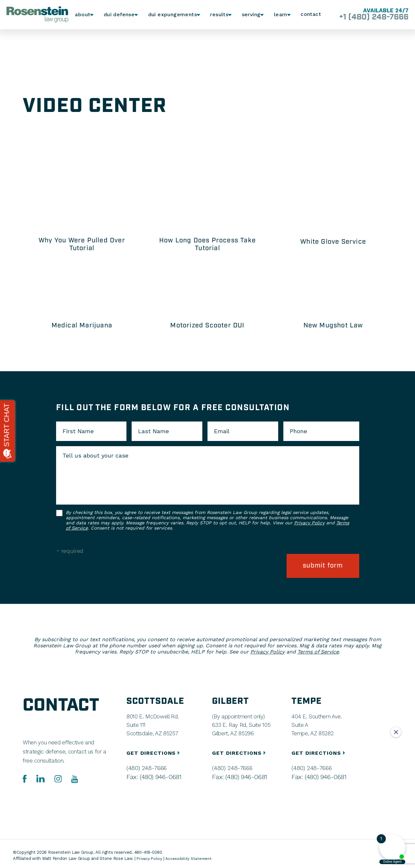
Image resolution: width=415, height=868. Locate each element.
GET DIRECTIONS (154, 749)
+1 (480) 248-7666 (369, 18)
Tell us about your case (95, 456)
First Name (78, 431)
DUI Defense (120, 15)
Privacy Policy (309, 523)
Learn (280, 15)
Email (222, 431)
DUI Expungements (171, 15)
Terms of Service (318, 648)
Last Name (154, 431)
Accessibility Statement (191, 855)
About (83, 15)
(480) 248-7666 (145, 764)
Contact (311, 15)
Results (217, 15)
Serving (249, 15)
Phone (298, 431)
